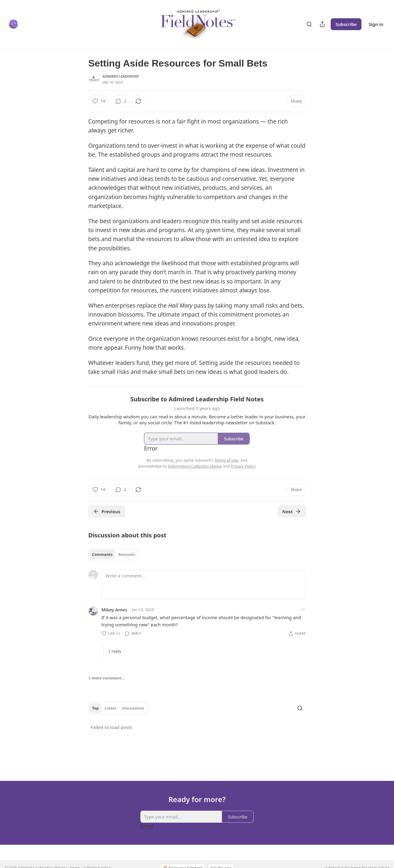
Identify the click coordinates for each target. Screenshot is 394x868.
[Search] (309, 24)
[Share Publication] (322, 24)
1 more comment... (106, 678)
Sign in (376, 24)
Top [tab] (95, 708)
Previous (107, 511)
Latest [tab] (110, 708)
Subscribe (346, 24)
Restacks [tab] (127, 554)
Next (292, 511)
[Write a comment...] (204, 585)
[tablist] (114, 554)
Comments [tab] (102, 554)
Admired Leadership (121, 76)
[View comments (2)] (121, 101)
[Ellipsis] (303, 609)
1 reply (115, 651)
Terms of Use (226, 460)
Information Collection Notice (195, 466)
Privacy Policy (243, 466)
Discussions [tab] (133, 708)
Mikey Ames (114, 610)
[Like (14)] (99, 101)
